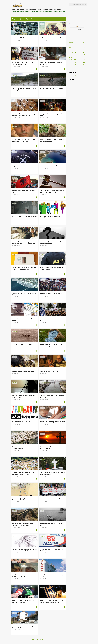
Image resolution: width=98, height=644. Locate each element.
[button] (36, 44)
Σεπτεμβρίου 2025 (73, 62)
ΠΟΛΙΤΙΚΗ (27, 12)
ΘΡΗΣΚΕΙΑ (45, 12)
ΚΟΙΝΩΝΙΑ (33, 12)
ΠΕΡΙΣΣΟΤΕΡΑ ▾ (61, 12)
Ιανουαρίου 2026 (73, 52)
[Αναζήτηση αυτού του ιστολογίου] (80, 4)
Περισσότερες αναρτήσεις (39, 640)
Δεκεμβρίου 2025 (73, 55)
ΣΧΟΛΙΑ (55, 12)
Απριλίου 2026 (72, 45)
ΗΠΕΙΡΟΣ (22, 12)
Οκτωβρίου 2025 (72, 60)
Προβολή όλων (62, 19)
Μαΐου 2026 (72, 43)
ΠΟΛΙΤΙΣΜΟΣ (39, 12)
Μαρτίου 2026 (72, 48)
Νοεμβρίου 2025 (72, 57)
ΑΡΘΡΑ (51, 12)
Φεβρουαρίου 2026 (73, 50)
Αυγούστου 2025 (72, 65)
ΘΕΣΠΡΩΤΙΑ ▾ (16, 12)
